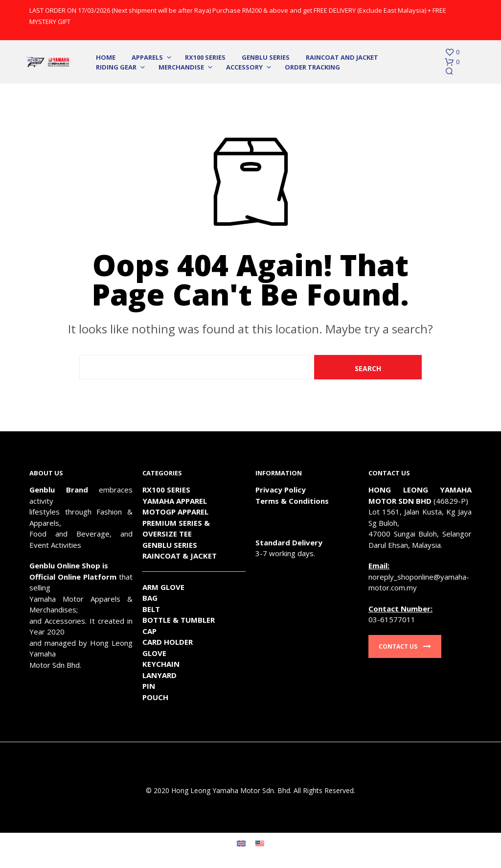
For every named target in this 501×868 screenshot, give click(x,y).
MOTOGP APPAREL (175, 512)
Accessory (244, 67)
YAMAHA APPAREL (175, 501)
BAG (150, 598)
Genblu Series (266, 57)
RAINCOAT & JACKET (180, 556)
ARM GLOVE (163, 587)
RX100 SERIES (205, 57)
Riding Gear (116, 67)
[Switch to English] (241, 843)
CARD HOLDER (168, 642)
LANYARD (159, 675)
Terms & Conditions (292, 501)
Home (106, 57)
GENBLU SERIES (170, 545)
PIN (149, 686)
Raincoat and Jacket (342, 57)
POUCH (155, 697)
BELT (151, 609)
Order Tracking (312, 67)
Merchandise (181, 67)
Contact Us (405, 646)
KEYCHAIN (161, 664)
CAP (149, 631)
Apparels (147, 57)
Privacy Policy (281, 490)
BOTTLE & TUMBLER (179, 620)
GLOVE (154, 653)
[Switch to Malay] (260, 843)
